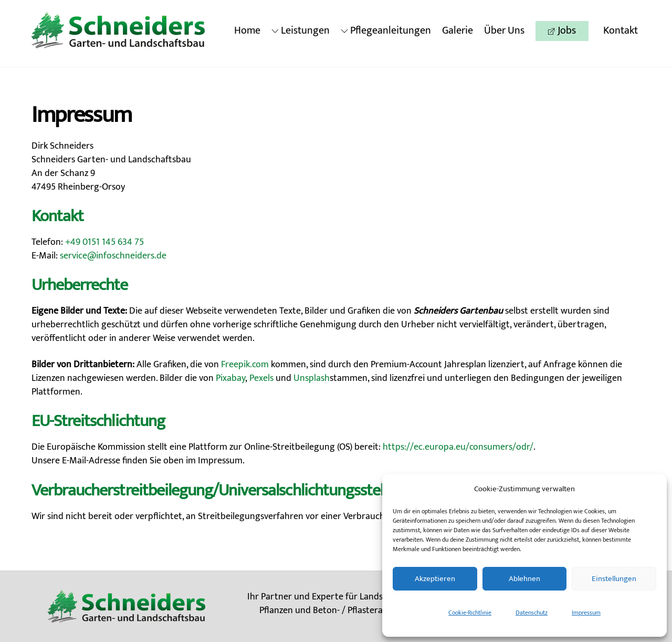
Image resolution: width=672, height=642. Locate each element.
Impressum (586, 613)
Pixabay (230, 378)
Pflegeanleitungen (386, 30)
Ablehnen (524, 579)
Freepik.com (245, 365)
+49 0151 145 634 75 (104, 242)
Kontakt (621, 30)
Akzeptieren (435, 579)
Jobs (562, 30)
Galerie (458, 30)
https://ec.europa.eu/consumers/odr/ (458, 447)
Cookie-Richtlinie (470, 613)
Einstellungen (614, 579)
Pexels (261, 378)
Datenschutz (532, 613)
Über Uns (504, 30)
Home (247, 30)
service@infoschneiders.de (113, 256)
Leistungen (301, 30)
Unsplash (312, 378)
